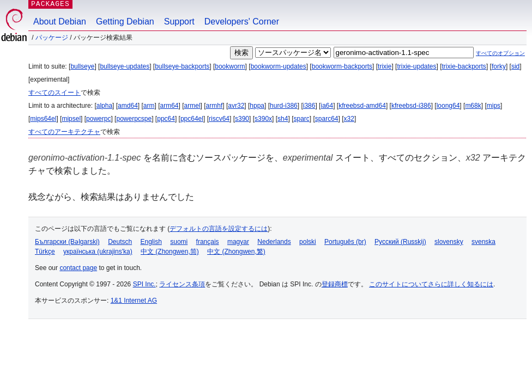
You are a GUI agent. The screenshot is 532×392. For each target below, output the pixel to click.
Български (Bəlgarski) (67, 242)
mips (494, 106)
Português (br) (345, 242)
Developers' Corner (242, 22)
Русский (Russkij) (400, 242)
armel (192, 106)
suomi (179, 242)
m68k (473, 106)
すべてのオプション (500, 53)
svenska (483, 242)
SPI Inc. (144, 284)
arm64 (170, 106)
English (151, 242)
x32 (349, 119)
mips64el (43, 119)
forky (499, 66)
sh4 (283, 119)
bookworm (230, 66)
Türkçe (45, 252)
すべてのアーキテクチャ (64, 132)
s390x (263, 119)
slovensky (449, 242)
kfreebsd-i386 (411, 106)
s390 (242, 119)
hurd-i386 (284, 106)
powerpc (98, 119)
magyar (238, 242)
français (208, 242)
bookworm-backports (342, 66)
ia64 (327, 106)
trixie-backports (464, 66)
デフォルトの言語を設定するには (219, 229)
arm (149, 106)
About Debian (60, 22)
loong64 (448, 106)
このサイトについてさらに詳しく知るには (431, 284)
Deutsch (120, 242)
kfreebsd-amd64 (362, 106)
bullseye (82, 66)
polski (308, 242)
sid (515, 66)
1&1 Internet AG (134, 301)
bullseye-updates (125, 66)
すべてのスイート (55, 93)
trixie (385, 66)
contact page (78, 268)
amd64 (128, 106)
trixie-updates (416, 66)
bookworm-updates (279, 66)
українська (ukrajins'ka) (98, 252)
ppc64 (166, 119)
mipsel (71, 119)
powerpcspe (134, 119)
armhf (214, 106)
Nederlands (274, 242)
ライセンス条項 (182, 284)
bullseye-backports (182, 66)
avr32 (236, 106)
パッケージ (52, 38)
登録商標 (335, 284)
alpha (104, 106)
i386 (309, 106)
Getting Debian (125, 22)
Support (179, 22)
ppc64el (192, 119)
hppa (257, 106)
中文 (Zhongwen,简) (170, 252)
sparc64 (327, 119)
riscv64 (219, 119)
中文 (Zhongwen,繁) (236, 252)
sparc (301, 119)
